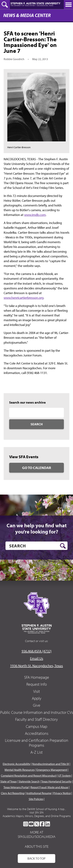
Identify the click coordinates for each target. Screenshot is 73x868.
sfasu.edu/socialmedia (37, 837)
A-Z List (36, 752)
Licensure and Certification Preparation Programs (37, 743)
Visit (37, 691)
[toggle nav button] (68, 5)
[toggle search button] (5, 5)
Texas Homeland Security (56, 781)
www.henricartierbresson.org (24, 298)
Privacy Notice (62, 793)
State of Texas (9, 781)
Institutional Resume (39, 793)
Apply (37, 698)
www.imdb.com (35, 215)
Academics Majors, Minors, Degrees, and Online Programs (37, 816)
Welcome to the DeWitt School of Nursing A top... (37, 809)
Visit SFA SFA (36, 812)
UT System (64, 776)
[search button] (63, 546)
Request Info (37, 684)
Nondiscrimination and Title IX (51, 764)
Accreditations (37, 733)
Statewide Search (29, 781)
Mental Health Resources (20, 770)
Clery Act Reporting (13, 793)
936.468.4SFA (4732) (37, 651)
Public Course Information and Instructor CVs (37, 712)
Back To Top (36, 858)
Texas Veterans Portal (16, 787)
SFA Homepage (37, 677)
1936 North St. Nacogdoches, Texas (36, 666)
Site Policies (36, 799)
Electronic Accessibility (17, 764)
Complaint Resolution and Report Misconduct (29, 776)
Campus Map (36, 726)
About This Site (37, 846)
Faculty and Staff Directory (36, 719)
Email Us (37, 658)
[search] (36, 546)
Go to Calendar (37, 468)
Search (37, 424)
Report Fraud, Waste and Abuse (49, 787)
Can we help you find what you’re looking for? (37, 528)
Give (37, 705)
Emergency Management (52, 770)
